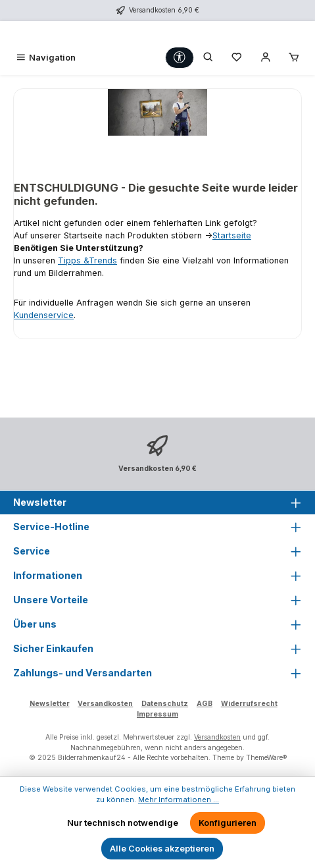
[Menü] (45, 58)
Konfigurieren (228, 823)
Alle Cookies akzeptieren (162, 849)
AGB (205, 704)
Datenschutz (165, 704)
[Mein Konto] (266, 58)
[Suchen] (208, 58)
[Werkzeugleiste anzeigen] (180, 58)
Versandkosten (105, 704)
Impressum (157, 714)
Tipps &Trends (87, 260)
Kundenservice (44, 315)
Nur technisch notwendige (123, 823)
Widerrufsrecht (249, 704)
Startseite (232, 235)
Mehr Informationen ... (179, 800)
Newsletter (50, 704)
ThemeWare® (266, 758)
